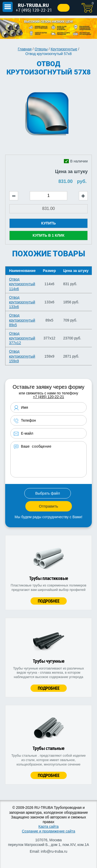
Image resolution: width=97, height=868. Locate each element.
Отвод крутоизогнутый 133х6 (22, 302)
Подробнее (49, 601)
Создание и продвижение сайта (48, 831)
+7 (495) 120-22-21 (34, 10)
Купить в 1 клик (48, 235)
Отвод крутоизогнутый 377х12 (22, 338)
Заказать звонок (64, 8)
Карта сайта (49, 826)
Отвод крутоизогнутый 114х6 (22, 284)
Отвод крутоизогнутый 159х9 (22, 356)
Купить (48, 223)
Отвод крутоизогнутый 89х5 (22, 320)
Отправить (48, 506)
